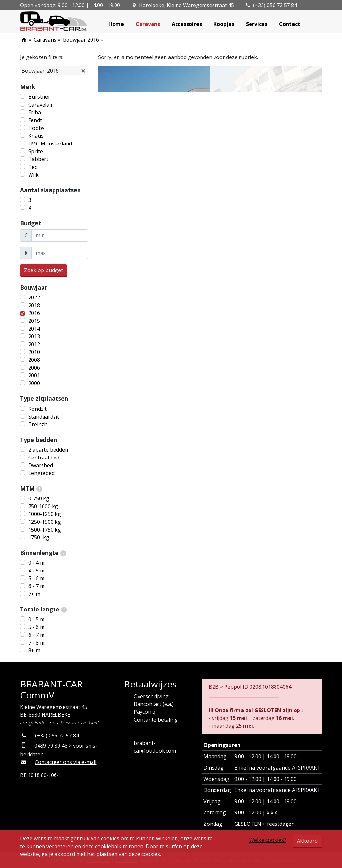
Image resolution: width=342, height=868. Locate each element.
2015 (34, 321)
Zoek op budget (43, 270)
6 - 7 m (36, 586)
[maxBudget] (60, 253)
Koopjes (224, 24)
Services (257, 24)
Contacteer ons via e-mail (66, 762)
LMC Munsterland (50, 144)
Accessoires (187, 24)
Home (116, 24)
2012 (34, 344)
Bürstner (39, 97)
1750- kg (39, 537)
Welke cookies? (268, 840)
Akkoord (307, 841)
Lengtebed (41, 473)
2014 (34, 329)
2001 (34, 375)
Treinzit (38, 424)
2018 (34, 305)
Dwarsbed (41, 465)
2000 (34, 383)
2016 (34, 313)
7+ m (34, 594)
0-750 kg (39, 498)
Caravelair (41, 105)
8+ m (34, 650)
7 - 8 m (36, 643)
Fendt (35, 120)
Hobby (36, 128)
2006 (34, 368)
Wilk (33, 175)
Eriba (35, 112)
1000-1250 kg (45, 514)
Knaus (36, 136)
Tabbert (38, 159)
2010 (34, 352)
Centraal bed (44, 458)
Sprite (36, 151)
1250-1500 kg (45, 522)
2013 (34, 336)
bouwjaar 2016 (81, 40)
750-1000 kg (43, 506)
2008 (34, 360)
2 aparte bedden (48, 450)
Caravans (148, 24)
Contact (290, 24)
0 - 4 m (36, 563)
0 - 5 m (36, 619)
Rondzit (37, 409)
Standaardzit (44, 417)
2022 (34, 297)
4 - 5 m (36, 571)
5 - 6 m (36, 578)
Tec (33, 167)
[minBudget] (60, 235)
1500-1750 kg (45, 530)
